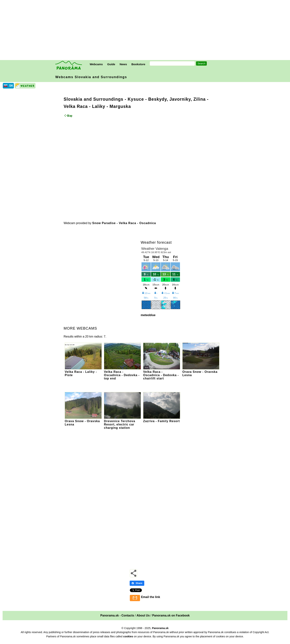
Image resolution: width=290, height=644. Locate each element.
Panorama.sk (160, 628)
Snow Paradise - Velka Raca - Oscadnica (124, 223)
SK (11, 86)
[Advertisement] (146, 30)
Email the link (150, 597)
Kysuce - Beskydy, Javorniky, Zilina (167, 99)
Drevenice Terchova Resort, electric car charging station (122, 423)
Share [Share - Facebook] (137, 583)
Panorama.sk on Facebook (171, 615)
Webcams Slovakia (91, 77)
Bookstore (138, 64)
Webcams (96, 64)
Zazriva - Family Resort (162, 419)
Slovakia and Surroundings (93, 99)
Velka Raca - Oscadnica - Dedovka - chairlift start (162, 373)
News (123, 64)
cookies (128, 636)
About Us (143, 615)
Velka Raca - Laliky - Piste (83, 372)
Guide (111, 64)
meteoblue (148, 315)
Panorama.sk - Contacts (117, 615)
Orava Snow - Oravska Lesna (201, 372)
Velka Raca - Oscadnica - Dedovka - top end (122, 373)
